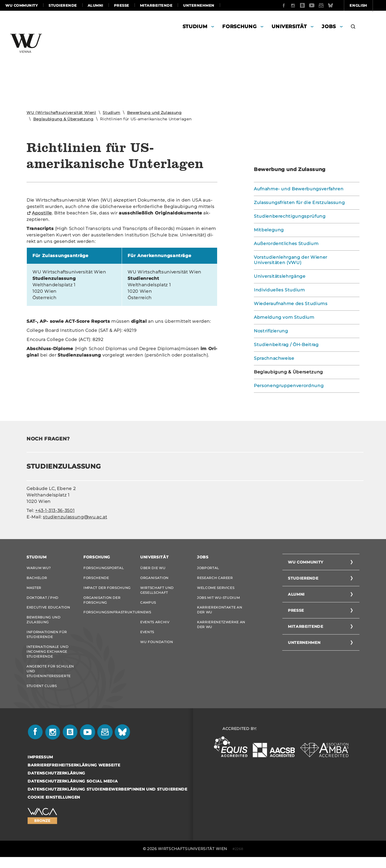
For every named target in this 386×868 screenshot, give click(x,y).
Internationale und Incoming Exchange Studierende (48, 659)
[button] (353, 27)
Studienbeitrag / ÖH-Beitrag (286, 345)
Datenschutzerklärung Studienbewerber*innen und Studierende (107, 800)
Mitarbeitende (156, 5)
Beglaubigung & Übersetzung (63, 119)
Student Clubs (42, 696)
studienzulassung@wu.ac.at (75, 517)
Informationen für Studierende (47, 641)
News (146, 617)
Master (34, 590)
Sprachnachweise (274, 358)
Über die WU (153, 568)
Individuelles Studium (279, 290)
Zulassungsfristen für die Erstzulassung (299, 203)
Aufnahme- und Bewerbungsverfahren (299, 189)
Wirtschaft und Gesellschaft (157, 592)
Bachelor (37, 579)
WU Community (22, 5)
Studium (112, 113)
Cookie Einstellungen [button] (54, 808)
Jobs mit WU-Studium (218, 601)
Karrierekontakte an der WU (220, 614)
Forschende (96, 579)
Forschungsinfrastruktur (108, 617)
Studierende (63, 5)
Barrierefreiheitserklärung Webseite (74, 776)
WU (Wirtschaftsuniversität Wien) (61, 113)
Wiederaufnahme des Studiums (291, 304)
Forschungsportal (103, 568)
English (330, 5)
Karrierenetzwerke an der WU (221, 630)
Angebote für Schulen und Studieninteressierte (50, 680)
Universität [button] (289, 27)
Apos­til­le (42, 213)
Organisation (154, 579)
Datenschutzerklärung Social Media (73, 792)
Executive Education (48, 612)
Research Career (215, 579)
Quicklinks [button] (365, 5)
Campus (148, 606)
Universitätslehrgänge (280, 276)
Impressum (40, 768)
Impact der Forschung (107, 590)
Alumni (95, 5)
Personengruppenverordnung (289, 386)
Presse (122, 5)
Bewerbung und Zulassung (154, 113)
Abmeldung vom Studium (284, 317)
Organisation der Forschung (102, 603)
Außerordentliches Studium (286, 244)
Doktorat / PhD (42, 601)
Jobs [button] (329, 27)
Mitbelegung (269, 230)
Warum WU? (39, 568)
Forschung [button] (239, 27)
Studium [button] (195, 27)
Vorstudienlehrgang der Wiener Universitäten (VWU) (291, 260)
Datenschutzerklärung (56, 784)
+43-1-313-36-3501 (55, 511)
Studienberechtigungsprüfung (290, 216)
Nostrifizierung (271, 331)
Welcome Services (216, 590)
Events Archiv (155, 628)
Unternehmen (199, 5)
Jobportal (208, 568)
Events (147, 639)
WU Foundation (157, 650)
